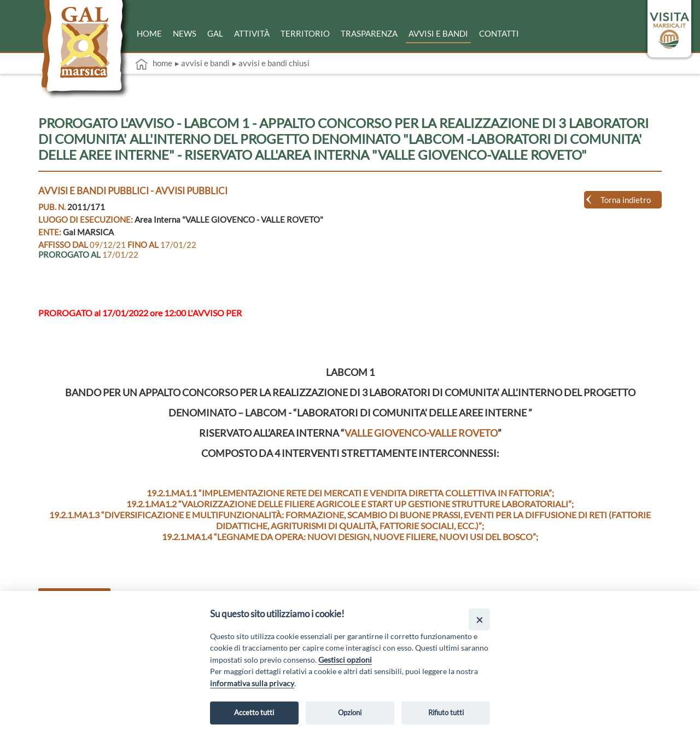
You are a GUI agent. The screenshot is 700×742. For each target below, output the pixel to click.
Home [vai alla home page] (154, 64)
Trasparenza (369, 33)
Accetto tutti (254, 712)
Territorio (305, 33)
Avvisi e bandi (438, 33)
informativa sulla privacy (252, 683)
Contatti (499, 33)
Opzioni (350, 712)
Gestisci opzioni (345, 660)
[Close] (479, 619)
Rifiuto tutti (446, 712)
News (185, 33)
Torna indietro (626, 200)
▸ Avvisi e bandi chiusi (271, 63)
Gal (215, 33)
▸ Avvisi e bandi (202, 63)
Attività (252, 33)
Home (149, 33)
